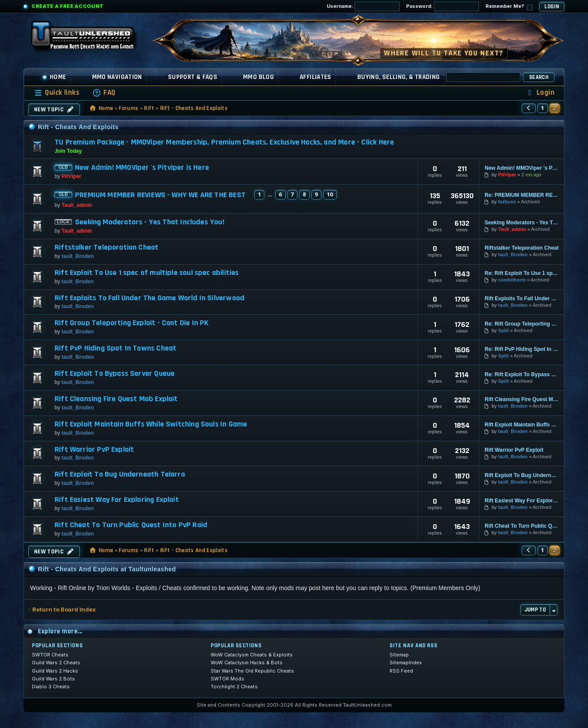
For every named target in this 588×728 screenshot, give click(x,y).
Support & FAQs (193, 77)
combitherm (512, 280)
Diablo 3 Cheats (51, 687)
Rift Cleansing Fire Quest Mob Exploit (116, 399)
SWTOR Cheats (50, 655)
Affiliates (316, 77)
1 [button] (543, 108)
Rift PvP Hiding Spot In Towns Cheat (115, 348)
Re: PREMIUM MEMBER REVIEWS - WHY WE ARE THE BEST (522, 195)
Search (539, 77)
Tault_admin (77, 205)
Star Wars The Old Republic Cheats (252, 671)
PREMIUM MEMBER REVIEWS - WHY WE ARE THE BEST (160, 195)
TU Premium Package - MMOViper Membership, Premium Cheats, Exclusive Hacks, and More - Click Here (224, 142)
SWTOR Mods (227, 679)
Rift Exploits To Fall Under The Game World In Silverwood (149, 298)
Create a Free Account (68, 6)
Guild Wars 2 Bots (53, 679)
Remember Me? (509, 7)
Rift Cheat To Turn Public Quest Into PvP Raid (131, 525)
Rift (149, 108)
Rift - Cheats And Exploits (194, 108)
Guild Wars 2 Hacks (55, 671)
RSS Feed (401, 671)
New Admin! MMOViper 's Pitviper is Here (142, 168)
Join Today (68, 151)
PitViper (71, 176)
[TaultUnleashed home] (89, 38)
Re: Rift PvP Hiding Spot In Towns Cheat (522, 349)
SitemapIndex (406, 663)
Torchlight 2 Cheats (234, 687)
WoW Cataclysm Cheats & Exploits (252, 655)
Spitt (503, 330)
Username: (363, 7)
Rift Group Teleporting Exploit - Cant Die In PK (132, 323)
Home (54, 77)
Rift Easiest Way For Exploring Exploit (117, 500)
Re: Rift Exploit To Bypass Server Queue (522, 374)
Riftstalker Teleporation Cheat (106, 247)
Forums (128, 108)
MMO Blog (258, 77)
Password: (443, 7)
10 (330, 194)
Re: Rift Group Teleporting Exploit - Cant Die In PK (522, 324)
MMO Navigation (117, 77)
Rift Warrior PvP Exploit (94, 450)
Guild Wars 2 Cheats (56, 663)
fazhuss (507, 202)
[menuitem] (104, 93)
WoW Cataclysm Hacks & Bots (247, 663)
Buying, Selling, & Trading (399, 77)
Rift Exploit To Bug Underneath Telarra (120, 474)
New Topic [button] (54, 110)
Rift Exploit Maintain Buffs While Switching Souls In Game (151, 424)
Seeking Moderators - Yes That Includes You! (150, 222)
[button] (529, 108)
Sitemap (399, 655)
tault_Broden (78, 256)
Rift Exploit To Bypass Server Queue (115, 374)
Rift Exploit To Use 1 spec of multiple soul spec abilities (147, 273)
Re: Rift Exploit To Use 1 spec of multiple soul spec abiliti (522, 273)
